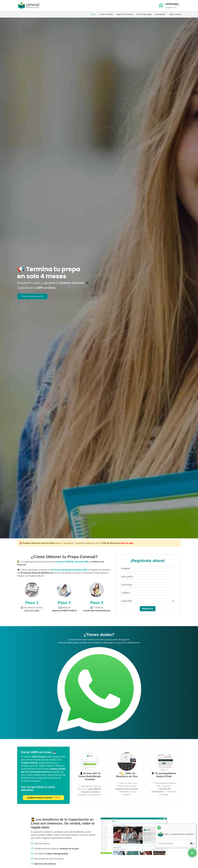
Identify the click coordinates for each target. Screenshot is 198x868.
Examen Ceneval (125, 14)
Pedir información (32, 296)
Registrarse (148, 609)
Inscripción (160, 14)
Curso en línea (106, 14)
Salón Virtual (175, 14)
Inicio (93, 14)
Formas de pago (144, 14)
